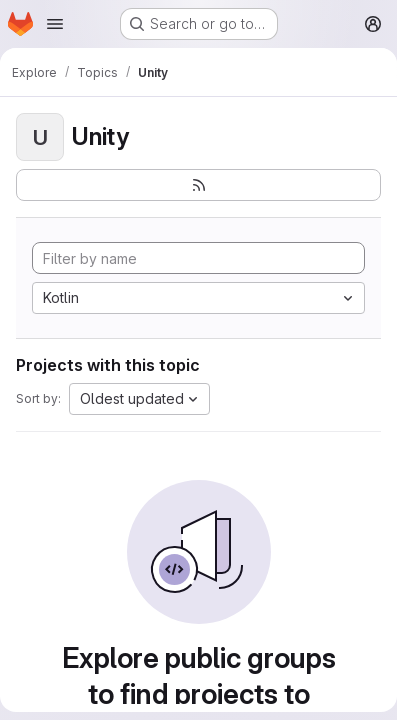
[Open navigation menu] (55, 24)
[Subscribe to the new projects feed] (198, 185)
